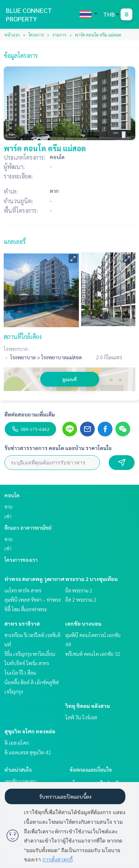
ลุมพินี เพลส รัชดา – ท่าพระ (33, 599)
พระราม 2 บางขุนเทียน (91, 579)
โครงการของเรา (21, 560)
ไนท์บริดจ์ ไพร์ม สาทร (27, 663)
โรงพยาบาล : (17, 349)
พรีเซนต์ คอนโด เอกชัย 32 (93, 654)
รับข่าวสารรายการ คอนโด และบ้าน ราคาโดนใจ (58, 448)
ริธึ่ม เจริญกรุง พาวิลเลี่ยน (30, 654)
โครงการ (36, 35)
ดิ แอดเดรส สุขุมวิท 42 (28, 752)
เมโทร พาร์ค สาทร (23, 590)
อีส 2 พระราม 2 (81, 599)
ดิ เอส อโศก (17, 743)
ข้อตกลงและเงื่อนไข (91, 770)
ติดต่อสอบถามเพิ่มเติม (30, 414)
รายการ (59, 35)
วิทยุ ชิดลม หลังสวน (88, 706)
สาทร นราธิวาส (22, 623)
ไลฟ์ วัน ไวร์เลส (81, 717)
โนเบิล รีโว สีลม (20, 672)
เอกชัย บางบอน (83, 623)
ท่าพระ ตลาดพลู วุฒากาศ (34, 579)
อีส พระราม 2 (79, 590)
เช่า (8, 516)
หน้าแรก (12, 35)
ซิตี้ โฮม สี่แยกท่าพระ (26, 609)
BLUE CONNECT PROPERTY (29, 14)
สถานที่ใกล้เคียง (23, 337)
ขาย (8, 506)
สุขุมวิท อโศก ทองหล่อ (30, 731)
